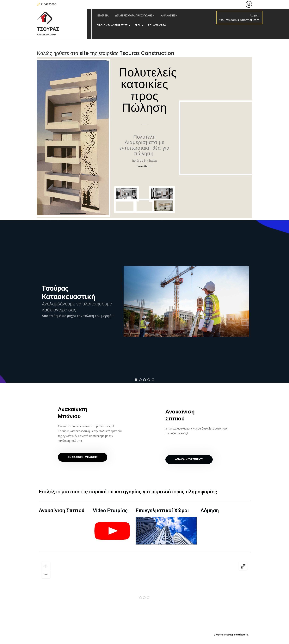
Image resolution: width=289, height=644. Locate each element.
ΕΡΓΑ (137, 25)
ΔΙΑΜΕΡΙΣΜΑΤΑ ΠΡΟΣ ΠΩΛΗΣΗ (135, 15)
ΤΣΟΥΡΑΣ (48, 29)
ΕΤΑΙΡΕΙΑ (103, 15)
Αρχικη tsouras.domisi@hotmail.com (239, 18)
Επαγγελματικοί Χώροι (162, 510)
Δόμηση (210, 510)
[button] (136, 380)
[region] (144, 302)
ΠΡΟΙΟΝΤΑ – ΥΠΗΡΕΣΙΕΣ (112, 25)
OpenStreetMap (225, 635)
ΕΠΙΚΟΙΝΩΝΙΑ (157, 25)
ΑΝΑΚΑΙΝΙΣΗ (169, 15)
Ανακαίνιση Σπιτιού (62, 510)
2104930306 (47, 4)
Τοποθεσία (144, 166)
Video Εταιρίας (110, 510)
